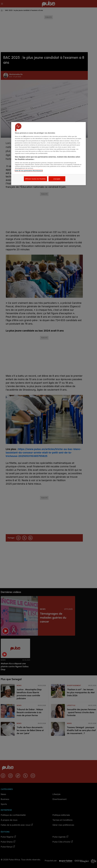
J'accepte (57, 179)
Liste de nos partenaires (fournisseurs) (29, 171)
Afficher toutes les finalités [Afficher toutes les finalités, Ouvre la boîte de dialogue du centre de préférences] (35, 179)
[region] (48, 154)
